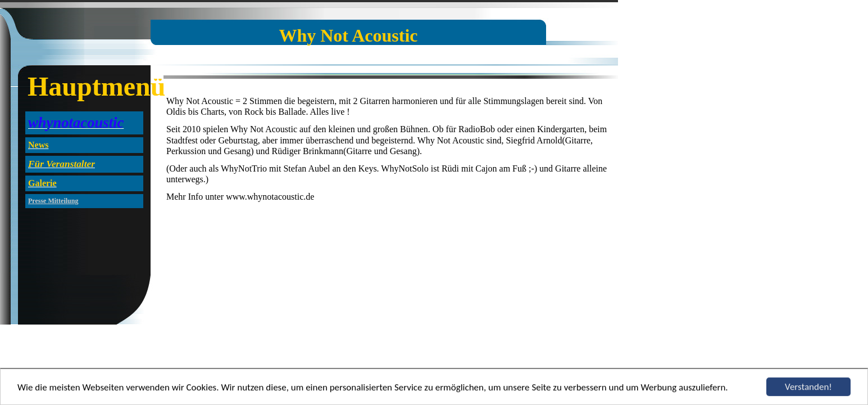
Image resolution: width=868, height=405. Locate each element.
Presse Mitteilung (53, 201)
